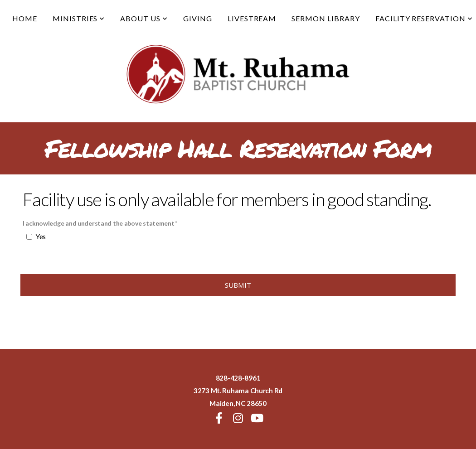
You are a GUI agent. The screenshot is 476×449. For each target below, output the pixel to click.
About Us (144, 18)
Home (25, 18)
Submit (238, 285)
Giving (198, 18)
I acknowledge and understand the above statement (99, 223)
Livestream (252, 18)
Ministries (79, 18)
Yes (41, 237)
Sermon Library (325, 18)
